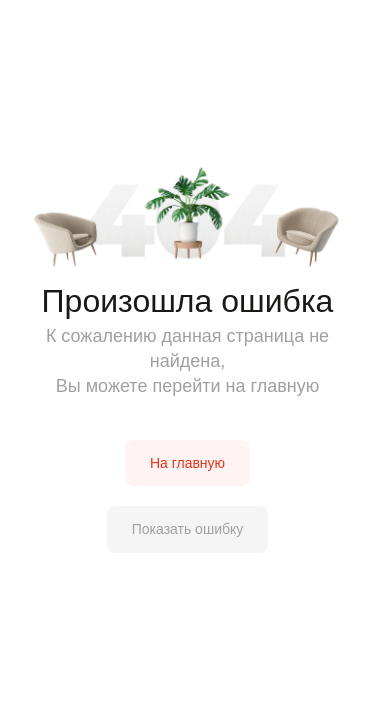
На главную (187, 463)
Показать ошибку (188, 529)
